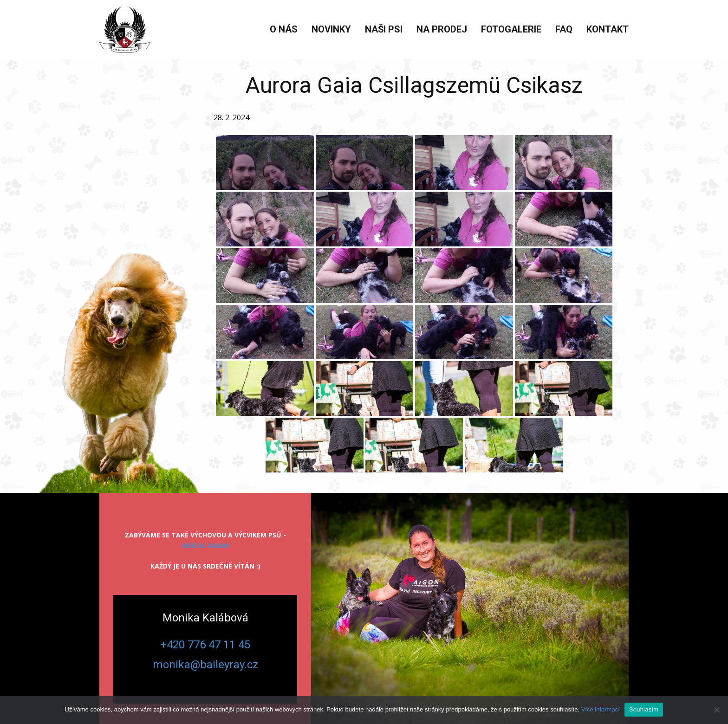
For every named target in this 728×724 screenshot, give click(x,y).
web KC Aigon (205, 546)
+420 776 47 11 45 (205, 645)
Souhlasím (644, 709)
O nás (284, 29)
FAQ (564, 29)
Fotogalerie (511, 29)
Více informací (601, 709)
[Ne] (716, 710)
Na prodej (442, 29)
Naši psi (384, 29)
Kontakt (608, 29)
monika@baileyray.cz (205, 665)
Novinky (331, 29)
